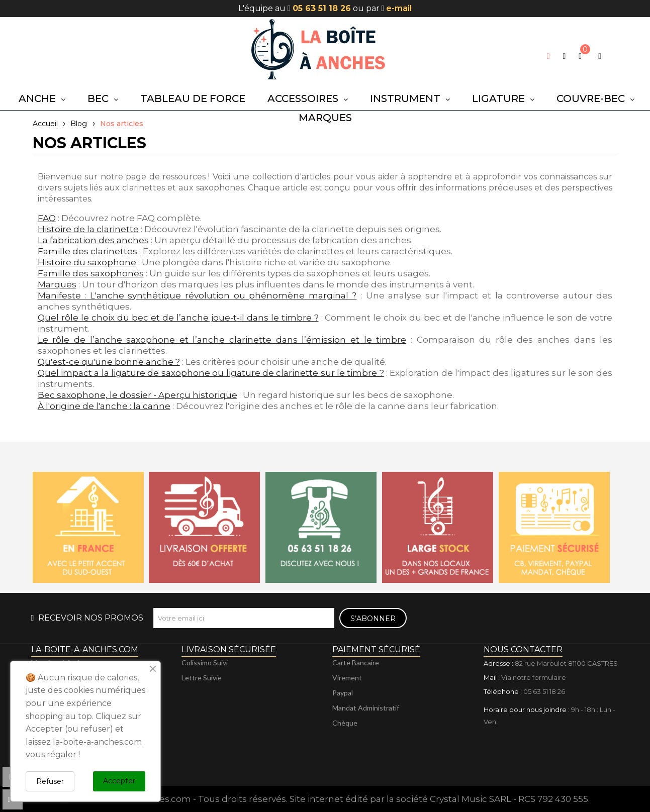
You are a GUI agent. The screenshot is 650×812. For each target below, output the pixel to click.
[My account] (600, 56)
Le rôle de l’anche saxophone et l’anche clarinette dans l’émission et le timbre (222, 340)
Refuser (50, 781)
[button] (565, 56)
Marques (57, 284)
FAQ (47, 218)
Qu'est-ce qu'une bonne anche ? (109, 362)
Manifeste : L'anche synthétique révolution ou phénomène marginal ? (197, 295)
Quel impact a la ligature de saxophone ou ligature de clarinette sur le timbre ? (211, 373)
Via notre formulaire (534, 677)
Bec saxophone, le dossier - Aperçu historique (137, 395)
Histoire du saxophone (87, 262)
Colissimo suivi (205, 663)
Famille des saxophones (91, 273)
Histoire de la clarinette (88, 229)
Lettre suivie (202, 678)
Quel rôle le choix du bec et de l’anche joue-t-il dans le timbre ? (178, 318)
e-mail (399, 8)
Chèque (345, 723)
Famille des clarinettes (87, 251)
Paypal (343, 693)
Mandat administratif (366, 708)
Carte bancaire (356, 663)
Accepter (119, 781)
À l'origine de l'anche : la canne (104, 406)
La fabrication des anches (93, 240)
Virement (347, 678)
